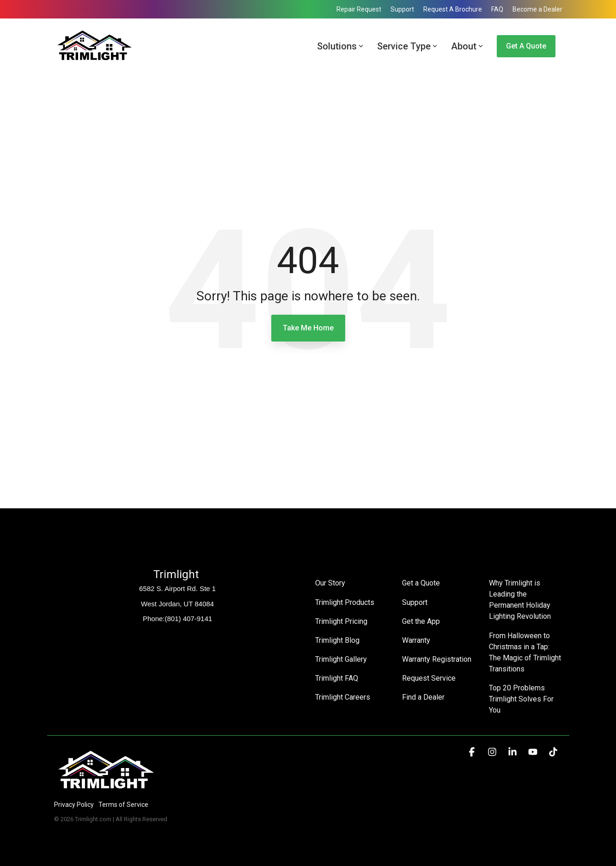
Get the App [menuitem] (421, 621)
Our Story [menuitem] (330, 583)
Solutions (340, 46)
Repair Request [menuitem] (359, 9)
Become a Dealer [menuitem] (537, 9)
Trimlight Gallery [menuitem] (341, 659)
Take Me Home (308, 328)
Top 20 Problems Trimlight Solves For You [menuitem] (522, 698)
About (467, 46)
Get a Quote (526, 46)
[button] (473, 752)
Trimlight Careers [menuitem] (343, 697)
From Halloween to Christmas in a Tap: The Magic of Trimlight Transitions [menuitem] (525, 652)
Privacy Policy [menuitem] (74, 805)
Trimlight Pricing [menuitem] (341, 621)
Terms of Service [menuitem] (123, 805)
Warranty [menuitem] (416, 640)
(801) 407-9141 (188, 619)
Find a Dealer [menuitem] (423, 697)
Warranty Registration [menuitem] (437, 659)
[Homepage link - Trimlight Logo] (106, 789)
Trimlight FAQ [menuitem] (337, 678)
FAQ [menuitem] (497, 9)
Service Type (407, 46)
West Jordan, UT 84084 (177, 604)
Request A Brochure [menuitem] (453, 9)
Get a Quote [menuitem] (421, 583)
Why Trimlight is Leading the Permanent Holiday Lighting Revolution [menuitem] (521, 600)
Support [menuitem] (402, 9)
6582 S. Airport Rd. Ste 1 (177, 589)
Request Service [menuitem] (429, 678)
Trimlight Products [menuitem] (345, 602)
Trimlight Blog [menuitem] (337, 640)
